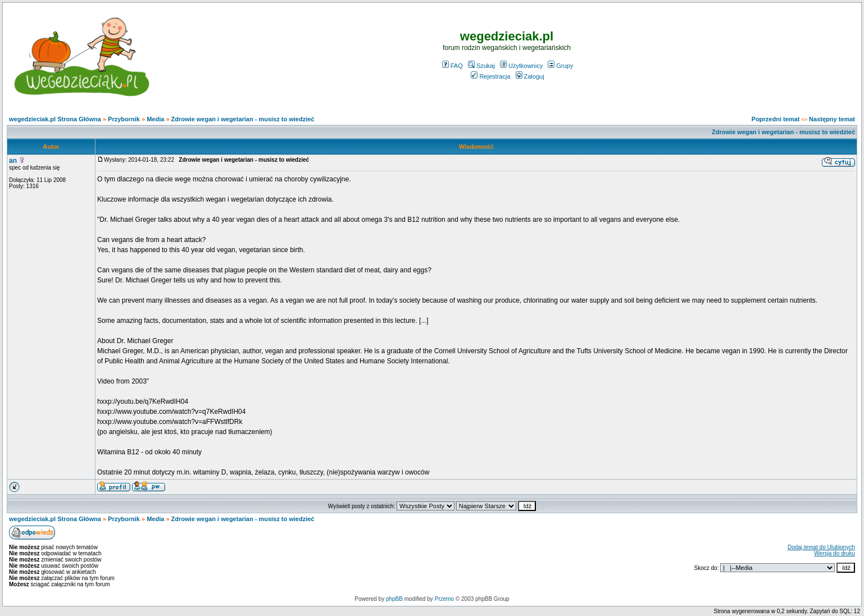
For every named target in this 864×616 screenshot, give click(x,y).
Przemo (444, 599)
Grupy (560, 66)
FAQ (453, 66)
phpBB (394, 599)
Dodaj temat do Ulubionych (821, 547)
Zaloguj (530, 76)
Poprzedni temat (776, 119)
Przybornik (124, 119)
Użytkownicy (521, 66)
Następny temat (832, 119)
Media (155, 119)
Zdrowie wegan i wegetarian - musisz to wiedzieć (243, 119)
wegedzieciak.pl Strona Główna (55, 119)
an (13, 161)
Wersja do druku (835, 553)
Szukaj (481, 66)
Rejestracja (490, 76)
